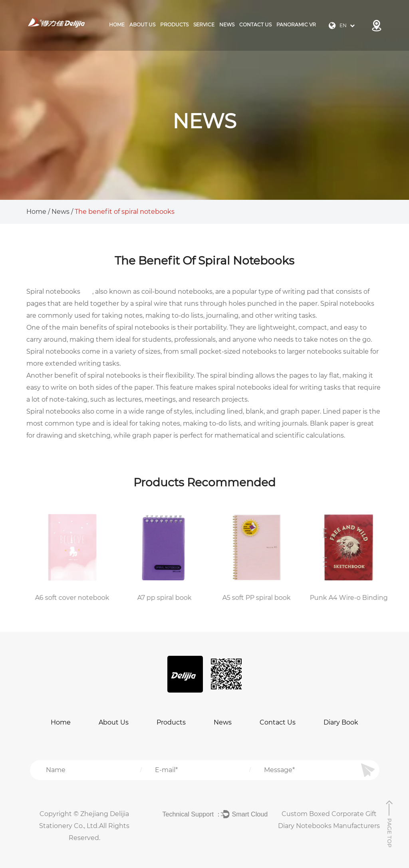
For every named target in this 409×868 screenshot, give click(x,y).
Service (204, 25)
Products (171, 722)
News (227, 25)
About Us (142, 25)
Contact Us (255, 25)
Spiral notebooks (53, 292)
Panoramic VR (296, 25)
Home (117, 25)
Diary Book (341, 722)
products (174, 25)
